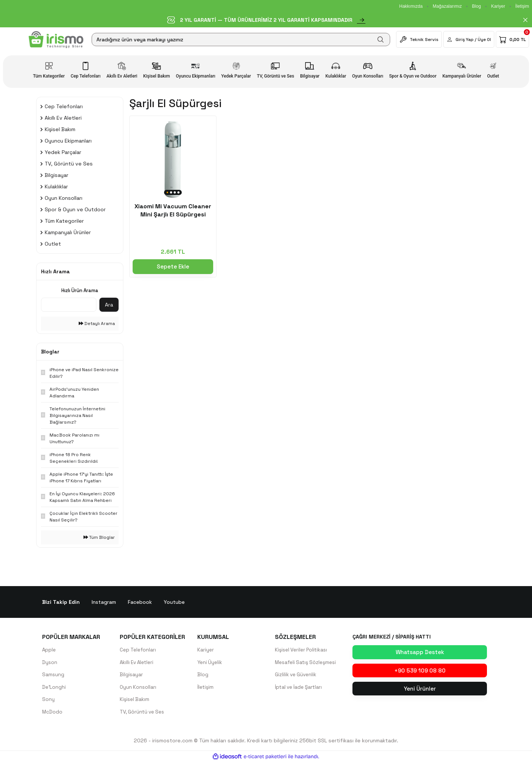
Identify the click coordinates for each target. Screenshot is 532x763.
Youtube (174, 602)
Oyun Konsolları (139, 688)
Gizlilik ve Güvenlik (297, 675)
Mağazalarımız (447, 6)
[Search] (241, 40)
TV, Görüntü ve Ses (144, 713)
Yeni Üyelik (210, 663)
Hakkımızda (411, 6)
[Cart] (512, 39)
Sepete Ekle (173, 266)
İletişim (522, 6)
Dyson (50, 663)
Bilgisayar (132, 675)
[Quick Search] (69, 305)
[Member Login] (469, 39)
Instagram (104, 602)
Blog (477, 6)
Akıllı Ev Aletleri (138, 663)
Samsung (53, 675)
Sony (48, 700)
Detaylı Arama (97, 324)
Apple (49, 650)
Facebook (140, 602)
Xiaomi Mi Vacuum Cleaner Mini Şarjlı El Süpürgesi (173, 210)
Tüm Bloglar (99, 537)
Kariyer (498, 6)
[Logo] (56, 40)
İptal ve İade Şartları (300, 688)
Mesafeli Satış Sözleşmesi (307, 663)
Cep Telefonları (139, 650)
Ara (109, 305)
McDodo (52, 713)
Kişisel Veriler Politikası (303, 650)
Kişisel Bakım (135, 700)
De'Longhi (54, 688)
